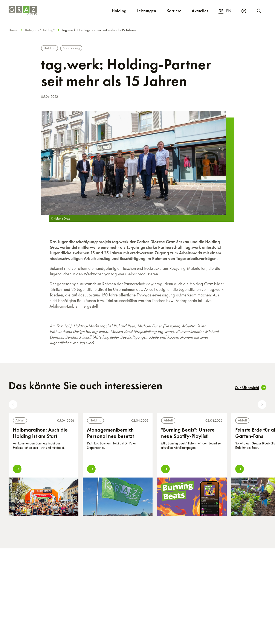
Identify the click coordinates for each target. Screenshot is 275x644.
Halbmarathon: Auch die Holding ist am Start (40, 433)
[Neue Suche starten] (259, 11)
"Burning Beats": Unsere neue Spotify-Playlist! (188, 433)
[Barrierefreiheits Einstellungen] (244, 11)
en (229, 11)
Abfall (20, 420)
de (221, 11)
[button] (13, 404)
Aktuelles (200, 11)
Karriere (176, 11)
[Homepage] (40, 11)
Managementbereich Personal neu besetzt (110, 433)
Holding (119, 11)
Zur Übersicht (251, 388)
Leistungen (146, 11)
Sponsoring (71, 48)
